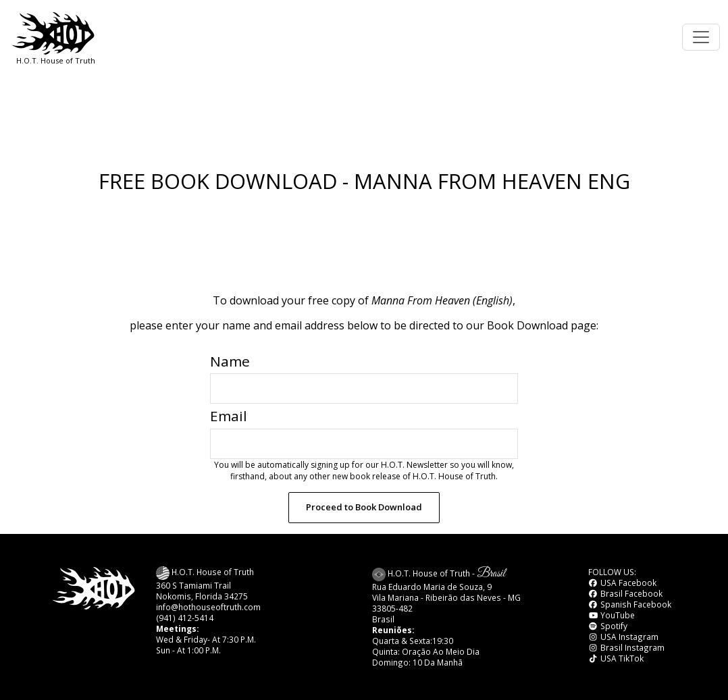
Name (230, 361)
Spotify (608, 626)
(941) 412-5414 (185, 618)
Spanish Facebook (630, 604)
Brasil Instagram (626, 647)
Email (229, 416)
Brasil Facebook (625, 593)
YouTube (612, 615)
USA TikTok (616, 658)
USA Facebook (622, 583)
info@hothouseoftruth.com (208, 607)
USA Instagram (623, 637)
